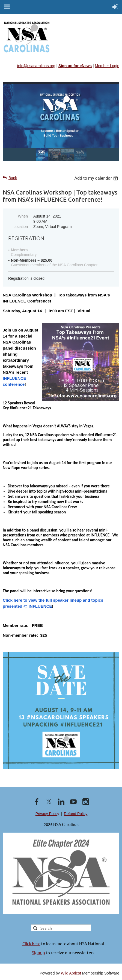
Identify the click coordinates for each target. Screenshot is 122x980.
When (23, 216)
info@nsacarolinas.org (36, 66)
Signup (38, 952)
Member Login (107, 66)
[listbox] (97, 178)
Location (21, 227)
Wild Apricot (71, 973)
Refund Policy (76, 814)
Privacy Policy (47, 814)
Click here (31, 943)
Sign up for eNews (75, 66)
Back (13, 178)
